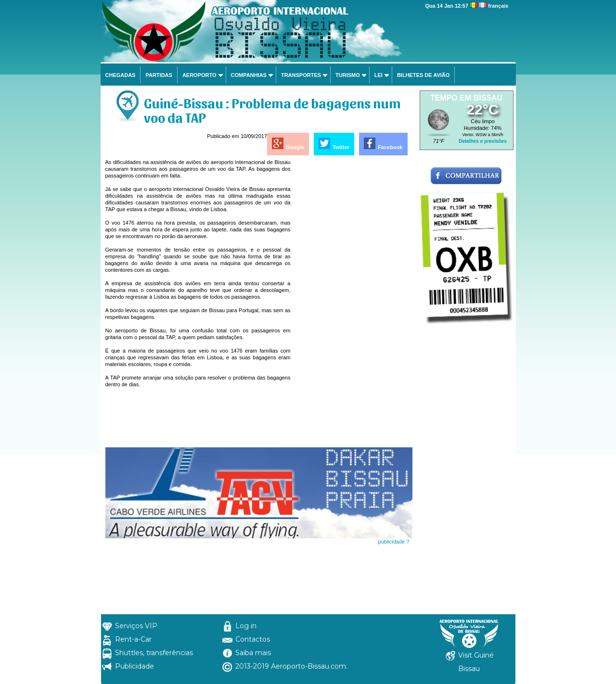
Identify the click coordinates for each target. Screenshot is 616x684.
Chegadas (121, 75)
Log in (246, 626)
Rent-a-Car (133, 639)
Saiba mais (253, 653)
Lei (379, 75)
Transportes (301, 75)
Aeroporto (199, 75)
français (498, 6)
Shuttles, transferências (154, 653)
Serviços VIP (136, 626)
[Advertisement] (352, 303)
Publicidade (135, 666)
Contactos (253, 639)
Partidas (159, 75)
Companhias (249, 75)
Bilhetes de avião (423, 75)
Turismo (348, 75)
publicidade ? (394, 542)
